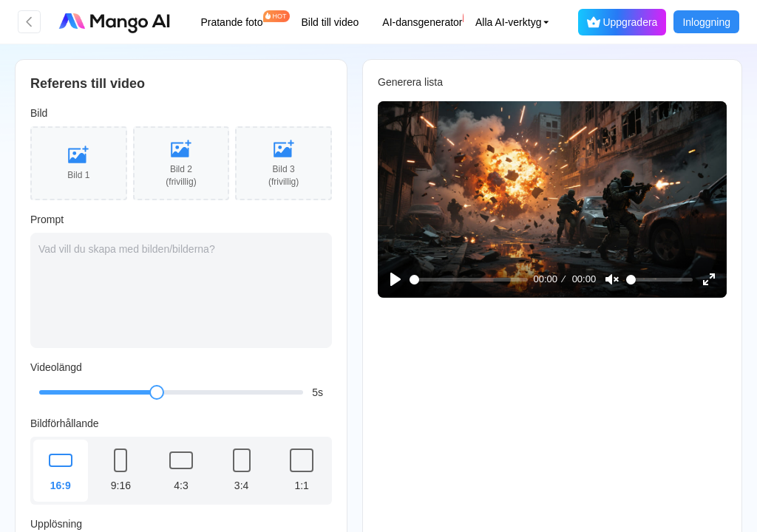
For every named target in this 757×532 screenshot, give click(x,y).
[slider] (157, 392)
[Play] (397, 279)
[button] (494, 22)
